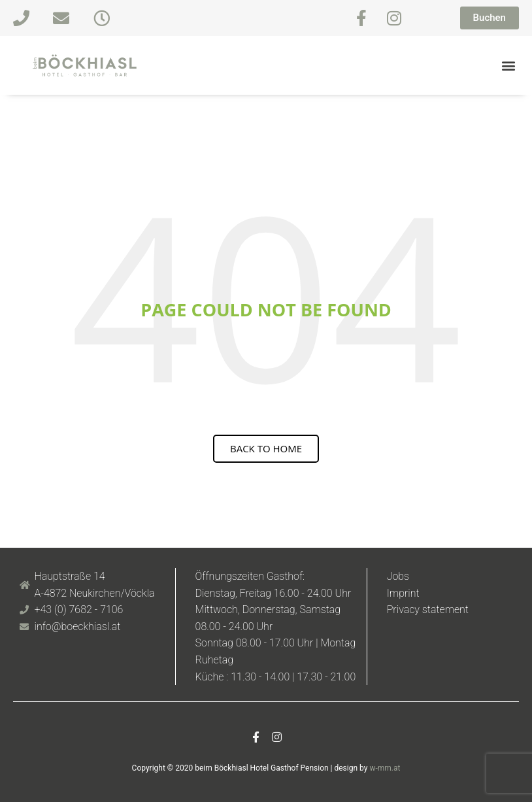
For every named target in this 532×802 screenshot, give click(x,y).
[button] (508, 66)
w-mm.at (385, 768)
